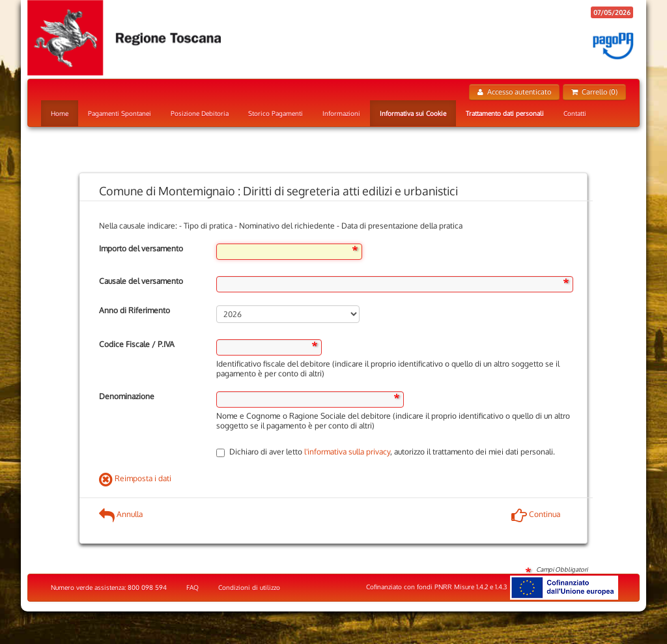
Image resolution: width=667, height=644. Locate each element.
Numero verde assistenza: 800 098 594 (109, 587)
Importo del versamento (141, 248)
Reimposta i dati (135, 478)
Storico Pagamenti (276, 113)
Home (60, 113)
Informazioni (341, 113)
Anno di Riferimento (135, 310)
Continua (536, 514)
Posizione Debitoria (200, 113)
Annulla (121, 514)
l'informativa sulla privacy (347, 452)
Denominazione (127, 396)
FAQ (192, 587)
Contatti (575, 113)
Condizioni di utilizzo (249, 587)
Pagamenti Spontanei (120, 113)
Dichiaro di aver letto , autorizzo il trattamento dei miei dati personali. (386, 452)
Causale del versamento (141, 281)
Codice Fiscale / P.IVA (137, 344)
